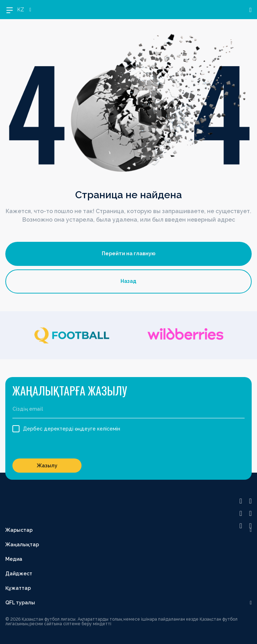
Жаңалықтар (22, 545)
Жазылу (47, 466)
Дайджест (19, 574)
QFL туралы (20, 603)
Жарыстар (19, 530)
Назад (128, 281)
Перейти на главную (129, 253)
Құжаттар (18, 588)
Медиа (14, 559)
